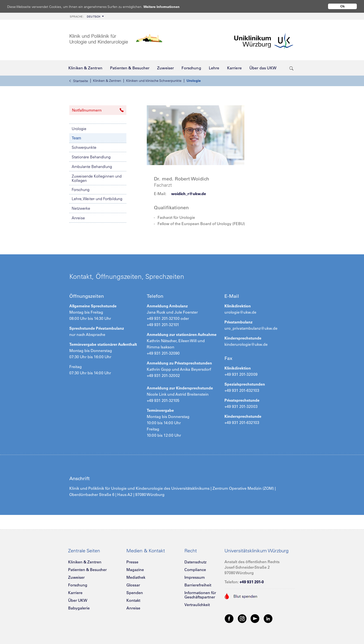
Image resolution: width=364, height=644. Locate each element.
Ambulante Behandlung (92, 167)
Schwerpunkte (84, 147)
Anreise (78, 218)
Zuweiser (76, 577)
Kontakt (133, 600)
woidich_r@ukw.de (189, 194)
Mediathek (136, 577)
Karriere (75, 593)
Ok (343, 6)
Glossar (133, 585)
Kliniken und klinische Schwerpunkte (154, 81)
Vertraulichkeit (197, 605)
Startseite (79, 81)
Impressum (195, 577)
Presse (132, 562)
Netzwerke (81, 208)
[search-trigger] (291, 68)
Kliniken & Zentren (107, 81)
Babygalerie (79, 608)
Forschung (81, 190)
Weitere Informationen (166, 7)
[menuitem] (86, 16)
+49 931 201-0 (252, 582)
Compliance (195, 570)
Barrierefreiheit (198, 585)
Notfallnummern (98, 110)
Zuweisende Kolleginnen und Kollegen (97, 178)
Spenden (135, 593)
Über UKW (78, 600)
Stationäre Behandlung (91, 157)
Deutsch (85, 17)
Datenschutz (195, 562)
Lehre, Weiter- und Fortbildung (97, 199)
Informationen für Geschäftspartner (200, 595)
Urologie (194, 81)
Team (76, 138)
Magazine (135, 570)
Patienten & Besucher (87, 570)
